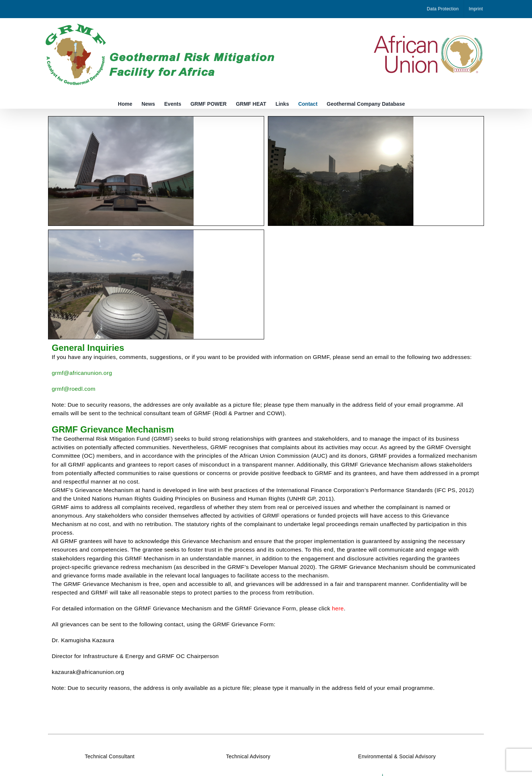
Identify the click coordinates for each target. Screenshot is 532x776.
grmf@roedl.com (74, 389)
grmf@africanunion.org (82, 373)
